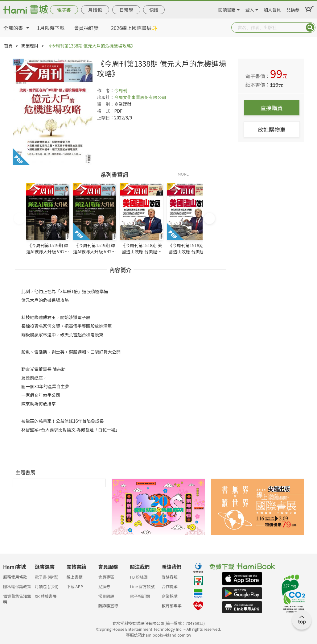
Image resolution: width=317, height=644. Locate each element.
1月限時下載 (51, 28)
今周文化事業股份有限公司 (140, 97)
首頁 (8, 46)
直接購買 (272, 108)
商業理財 (30, 46)
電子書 (64, 10)
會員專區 (106, 577)
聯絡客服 (170, 577)
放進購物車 (272, 129)
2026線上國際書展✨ (134, 28)
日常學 (126, 10)
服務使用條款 (15, 577)
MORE (183, 174)
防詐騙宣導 (108, 606)
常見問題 (106, 596)
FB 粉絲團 (139, 577)
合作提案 (170, 586)
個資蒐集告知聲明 (17, 598)
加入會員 (272, 9)
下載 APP (75, 586)
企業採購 (170, 596)
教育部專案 (172, 606)
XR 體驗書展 (46, 596)
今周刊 (121, 90)
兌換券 (293, 9)
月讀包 (95, 10)
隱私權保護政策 (17, 586)
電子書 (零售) (47, 577)
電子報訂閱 (140, 596)
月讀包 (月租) (47, 586)
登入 (250, 9)
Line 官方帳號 (142, 586)
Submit (310, 27)
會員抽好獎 (86, 28)
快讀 (154, 10)
